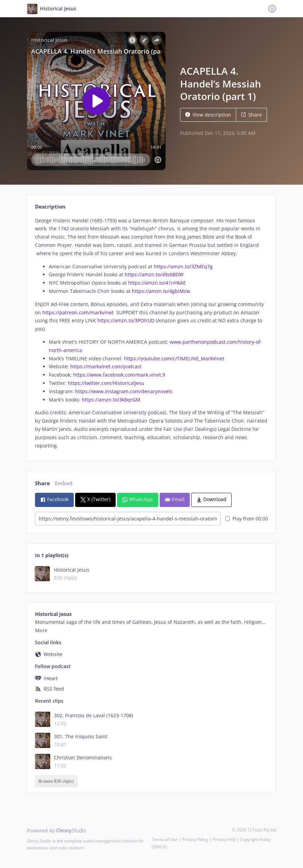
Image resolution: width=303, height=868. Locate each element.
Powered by (57, 830)
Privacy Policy (195, 839)
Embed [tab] (64, 483)
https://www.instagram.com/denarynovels (124, 391)
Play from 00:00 (247, 519)
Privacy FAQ (224, 839)
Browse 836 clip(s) (56, 781)
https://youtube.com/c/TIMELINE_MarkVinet (174, 358)
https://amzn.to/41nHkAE (157, 283)
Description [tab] (50, 207)
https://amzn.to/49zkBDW (154, 274)
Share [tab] (42, 483)
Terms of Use (165, 839)
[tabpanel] (151, 333)
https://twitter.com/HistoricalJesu (106, 383)
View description (208, 115)
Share (251, 115)
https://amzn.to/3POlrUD (126, 320)
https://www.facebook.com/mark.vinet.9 (119, 375)
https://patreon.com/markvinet (78, 312)
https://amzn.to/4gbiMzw (161, 291)
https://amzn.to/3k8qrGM (111, 400)
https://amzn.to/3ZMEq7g (183, 266)
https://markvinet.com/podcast (106, 366)
